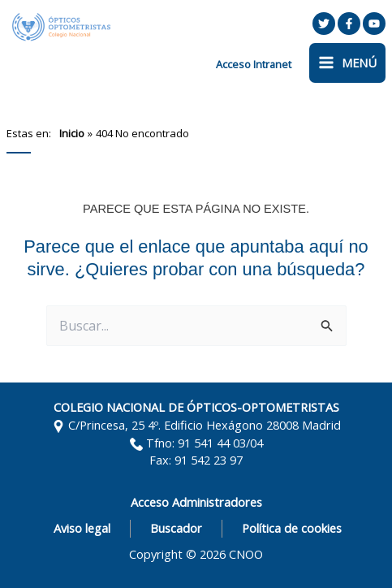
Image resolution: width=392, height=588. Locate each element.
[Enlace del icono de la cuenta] (254, 64)
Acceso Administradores (196, 502)
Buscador (176, 528)
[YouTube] (374, 24)
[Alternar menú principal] (347, 63)
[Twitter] (324, 24)
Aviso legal (82, 528)
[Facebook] (349, 24)
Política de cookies (292, 528)
